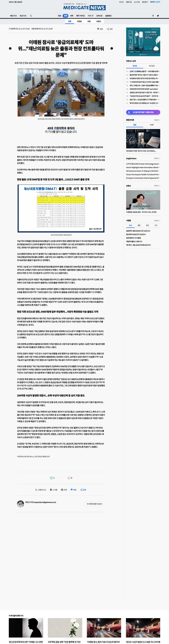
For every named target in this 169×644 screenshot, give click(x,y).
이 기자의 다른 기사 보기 (94, 504)
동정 (147, 225)
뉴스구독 (137, 2)
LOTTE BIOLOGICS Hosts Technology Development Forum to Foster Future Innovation (143, 164)
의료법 (79, 21)
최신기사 (23, 16)
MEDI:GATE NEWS (84, 7)
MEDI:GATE (155, 2)
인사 (130, 225)
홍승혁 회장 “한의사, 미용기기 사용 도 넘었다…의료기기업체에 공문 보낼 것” (145, 75)
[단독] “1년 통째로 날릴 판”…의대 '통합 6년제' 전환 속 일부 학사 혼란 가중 (145, 71)
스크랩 (55, 490)
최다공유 (152, 66)
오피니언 (99, 16)
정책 (65, 16)
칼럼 (135, 125)
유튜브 (99, 21)
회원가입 (129, 2)
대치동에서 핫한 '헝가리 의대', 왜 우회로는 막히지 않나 (145, 78)
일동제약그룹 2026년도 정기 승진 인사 (138, 231)
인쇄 (65, 490)
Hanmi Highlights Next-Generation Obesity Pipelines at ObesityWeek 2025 (143, 167)
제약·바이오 (80, 16)
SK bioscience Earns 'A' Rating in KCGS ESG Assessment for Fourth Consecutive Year (143, 171)
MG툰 (152, 125)
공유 (111, 29)
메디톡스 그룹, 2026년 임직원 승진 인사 (138, 245)
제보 (101, 29)
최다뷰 (135, 66)
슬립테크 (108, 16)
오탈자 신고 (42, 490)
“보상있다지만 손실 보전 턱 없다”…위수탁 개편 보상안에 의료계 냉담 (145, 96)
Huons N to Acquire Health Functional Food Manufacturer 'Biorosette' (143, 174)
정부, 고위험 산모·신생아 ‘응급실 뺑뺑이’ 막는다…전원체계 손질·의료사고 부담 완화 (145, 85)
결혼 (139, 225)
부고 (156, 225)
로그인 (121, 2)
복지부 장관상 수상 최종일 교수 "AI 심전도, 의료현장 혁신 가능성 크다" (145, 103)
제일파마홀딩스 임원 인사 (134, 241)
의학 (72, 16)
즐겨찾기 (145, 2)
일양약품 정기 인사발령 (133, 238)
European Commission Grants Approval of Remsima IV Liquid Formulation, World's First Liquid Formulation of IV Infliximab (143, 178)
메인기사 (13, 16)
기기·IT (90, 16)
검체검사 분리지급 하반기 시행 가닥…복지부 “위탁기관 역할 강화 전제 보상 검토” (145, 93)
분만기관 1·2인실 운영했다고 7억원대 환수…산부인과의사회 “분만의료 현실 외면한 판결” (145, 100)
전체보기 (156, 120)
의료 (59, 16)
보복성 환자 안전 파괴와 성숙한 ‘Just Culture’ (144, 89)
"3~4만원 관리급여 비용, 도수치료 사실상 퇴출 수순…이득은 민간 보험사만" (145, 82)
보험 (89, 21)
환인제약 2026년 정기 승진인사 (136, 234)
